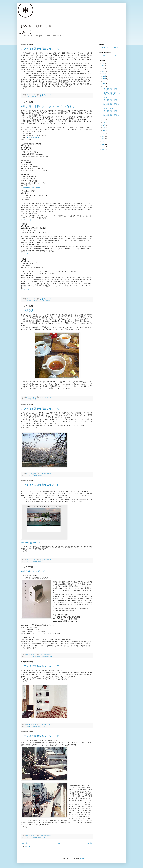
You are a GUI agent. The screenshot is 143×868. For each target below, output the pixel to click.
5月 (104, 120)
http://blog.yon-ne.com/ (29, 253)
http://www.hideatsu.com (29, 290)
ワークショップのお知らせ (43, 301)
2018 (103, 66)
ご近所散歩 (27, 310)
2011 (103, 141)
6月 (104, 87)
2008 (103, 149)
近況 (35, 399)
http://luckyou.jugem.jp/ (29, 220)
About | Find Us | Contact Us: (110, 47)
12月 (105, 76)
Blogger (81, 858)
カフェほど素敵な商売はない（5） (41, 48)
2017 (103, 69)
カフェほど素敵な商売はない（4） (41, 409)
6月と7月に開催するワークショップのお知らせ (48, 106)
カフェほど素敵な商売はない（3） (41, 485)
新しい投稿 (25, 843)
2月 (104, 128)
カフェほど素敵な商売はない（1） (41, 736)
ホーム (58, 843)
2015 (103, 74)
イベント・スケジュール (108, 55)
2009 (103, 147)
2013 (103, 136)
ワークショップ (31, 301)
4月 (104, 122)
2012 (103, 139)
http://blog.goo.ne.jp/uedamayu (31, 187)
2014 (103, 134)
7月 (104, 84)
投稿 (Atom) (28, 846)
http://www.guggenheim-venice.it (32, 543)
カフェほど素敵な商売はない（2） (41, 666)
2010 (103, 144)
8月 (104, 81)
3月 (104, 125)
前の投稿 (89, 843)
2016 (103, 71)
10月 (105, 79)
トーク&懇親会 (36, 657)
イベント (29, 657)
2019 (103, 63)
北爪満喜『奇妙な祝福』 (48, 657)
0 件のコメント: (49, 95)
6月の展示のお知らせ (33, 571)
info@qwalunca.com (34, 138)
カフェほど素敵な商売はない (34, 97)
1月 (104, 130)
